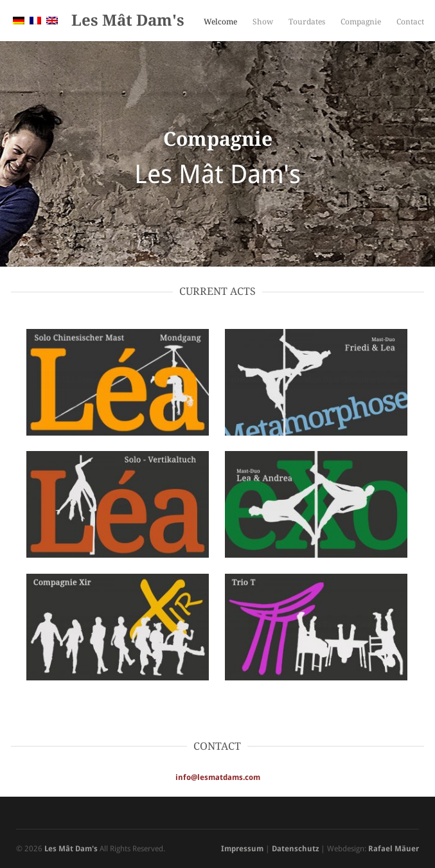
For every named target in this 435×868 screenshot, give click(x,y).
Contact (410, 22)
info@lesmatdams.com (218, 777)
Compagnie (361, 22)
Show (263, 22)
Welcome (220, 22)
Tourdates (307, 22)
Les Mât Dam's (128, 21)
